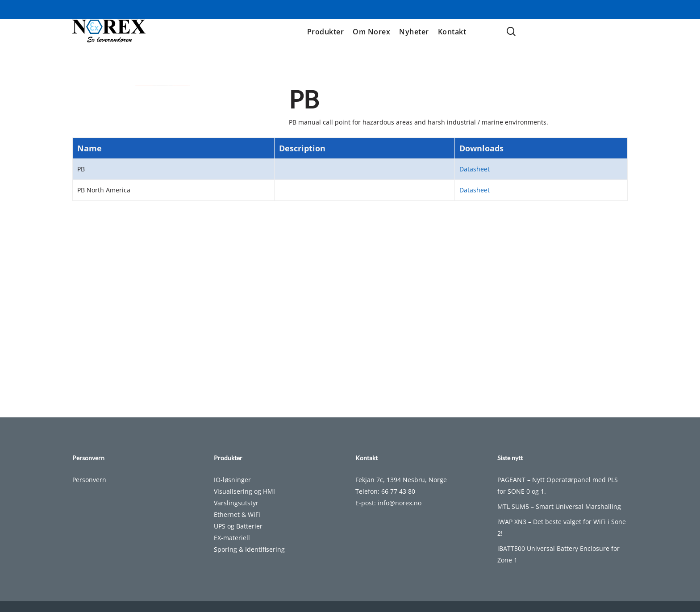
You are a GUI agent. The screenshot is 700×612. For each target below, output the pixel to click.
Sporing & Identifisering (249, 549)
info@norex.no (400, 503)
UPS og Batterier (238, 526)
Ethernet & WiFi (237, 514)
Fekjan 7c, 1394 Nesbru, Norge (401, 480)
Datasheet (475, 305)
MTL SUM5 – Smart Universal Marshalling (559, 506)
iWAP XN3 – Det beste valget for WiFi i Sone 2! (562, 527)
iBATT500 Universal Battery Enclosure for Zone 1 (558, 554)
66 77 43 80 (398, 491)
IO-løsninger (232, 480)
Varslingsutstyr (236, 503)
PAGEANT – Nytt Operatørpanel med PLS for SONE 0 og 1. (558, 485)
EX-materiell (232, 538)
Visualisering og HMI (244, 491)
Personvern (89, 480)
